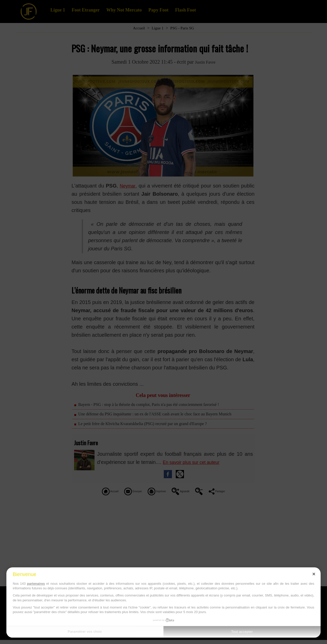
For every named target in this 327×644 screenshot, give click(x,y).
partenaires (36, 584)
